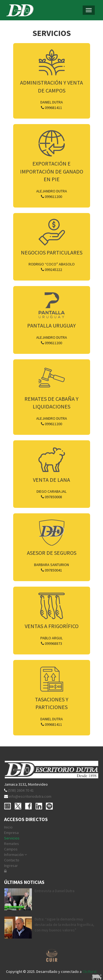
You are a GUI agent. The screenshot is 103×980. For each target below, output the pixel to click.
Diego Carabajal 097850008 (51, 494)
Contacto (12, 860)
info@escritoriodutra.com (30, 796)
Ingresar (11, 866)
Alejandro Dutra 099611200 (52, 194)
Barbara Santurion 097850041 (51, 567)
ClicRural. (90, 971)
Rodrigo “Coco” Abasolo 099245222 (52, 267)
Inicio (8, 827)
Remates (12, 844)
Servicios (12, 838)
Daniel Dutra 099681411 (52, 105)
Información (16, 855)
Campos (11, 849)
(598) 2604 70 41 (21, 790)
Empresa (11, 833)
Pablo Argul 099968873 (51, 641)
